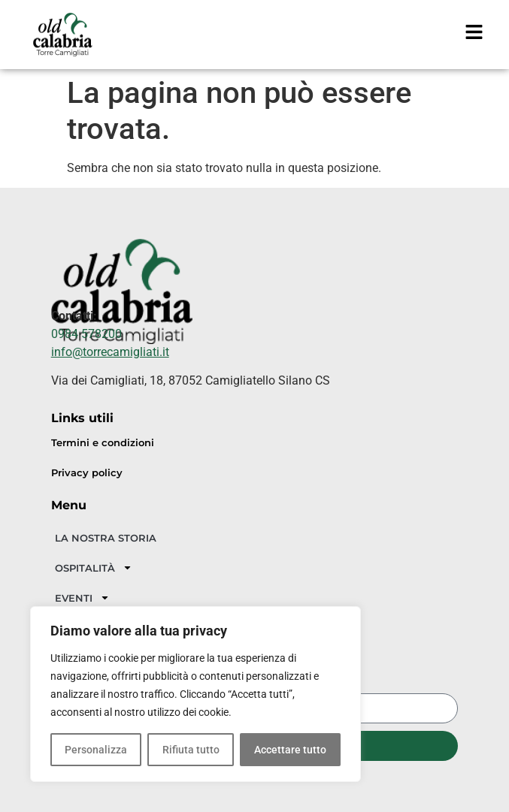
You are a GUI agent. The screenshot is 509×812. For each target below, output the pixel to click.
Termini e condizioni (103, 443)
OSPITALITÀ (94, 567)
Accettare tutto (290, 750)
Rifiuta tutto (190, 750)
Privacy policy (87, 473)
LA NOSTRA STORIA (106, 538)
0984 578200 (86, 334)
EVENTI (82, 598)
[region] (195, 694)
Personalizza (96, 750)
